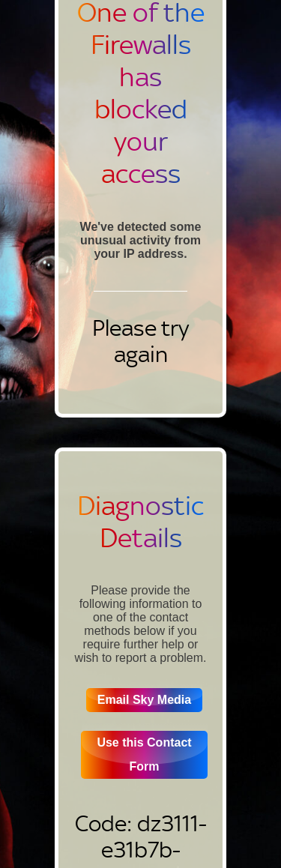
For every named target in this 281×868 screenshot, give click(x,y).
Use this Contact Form (144, 754)
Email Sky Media (144, 700)
